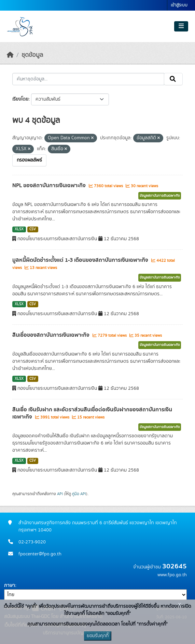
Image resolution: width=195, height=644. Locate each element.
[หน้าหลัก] (10, 55)
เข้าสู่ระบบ (179, 5)
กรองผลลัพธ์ (29, 160)
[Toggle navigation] (181, 26)
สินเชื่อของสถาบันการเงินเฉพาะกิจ (52, 335)
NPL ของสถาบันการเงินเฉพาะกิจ (50, 185)
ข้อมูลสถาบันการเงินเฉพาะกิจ (160, 196)
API (60, 494)
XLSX (19, 229)
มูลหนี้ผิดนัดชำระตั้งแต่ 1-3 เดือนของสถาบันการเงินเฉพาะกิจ (81, 260)
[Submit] (173, 79)
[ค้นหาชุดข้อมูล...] (88, 79)
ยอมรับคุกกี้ (98, 636)
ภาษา (10, 585)
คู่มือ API (79, 494)
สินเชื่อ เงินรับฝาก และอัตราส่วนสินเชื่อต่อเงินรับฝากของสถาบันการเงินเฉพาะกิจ (92, 413)
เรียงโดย (20, 99)
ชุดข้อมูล (32, 55)
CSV (33, 229)
